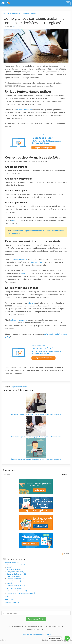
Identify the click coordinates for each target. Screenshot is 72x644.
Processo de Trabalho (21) (13, 588)
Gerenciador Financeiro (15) (17, 565)
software (31, 303)
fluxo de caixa (36, 262)
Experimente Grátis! (36, 619)
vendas (24, 273)
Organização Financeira (29, 14)
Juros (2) (10, 567)
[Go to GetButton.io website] (67, 642)
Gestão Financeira (14, 14)
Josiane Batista (17, 27)
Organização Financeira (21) (17, 574)
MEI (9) (7, 596)
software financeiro (19, 259)
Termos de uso (26, 635)
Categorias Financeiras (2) (16, 572)
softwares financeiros (19, 320)
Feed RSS (67, 554)
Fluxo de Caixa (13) (14, 576)
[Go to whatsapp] (67, 638)
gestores (15, 220)
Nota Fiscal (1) (9, 599)
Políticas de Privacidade (42, 635)
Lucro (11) (11, 583)
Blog (5, 14)
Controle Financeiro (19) (15, 579)
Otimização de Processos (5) (17, 591)
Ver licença (3, 640)
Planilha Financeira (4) (15, 569)
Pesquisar (65, 474)
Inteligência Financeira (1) (16, 585)
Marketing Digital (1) (11, 602)
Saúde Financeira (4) (14, 581)
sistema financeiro (24, 110)
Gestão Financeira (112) (12, 563)
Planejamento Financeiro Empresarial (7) (21, 593)
